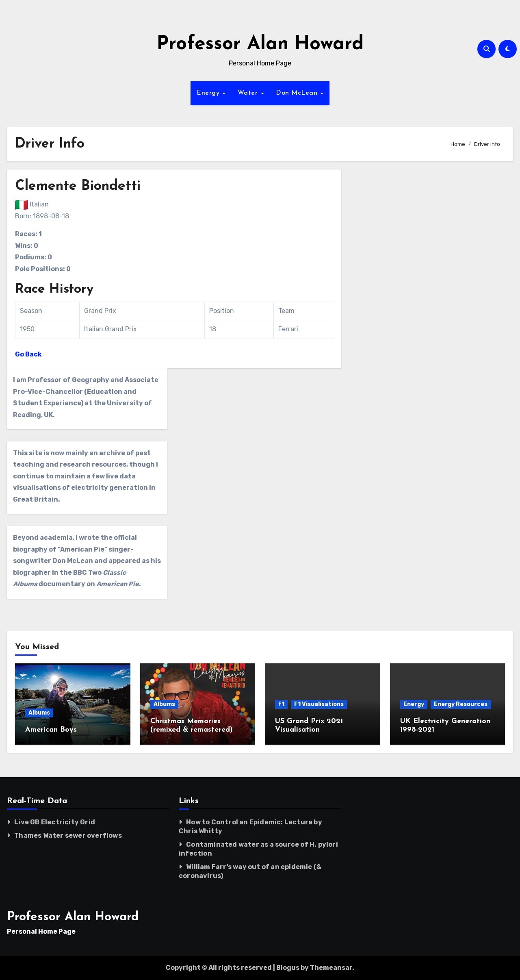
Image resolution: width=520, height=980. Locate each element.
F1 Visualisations (319, 704)
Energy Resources (461, 704)
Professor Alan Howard (260, 45)
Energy (209, 93)
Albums (39, 713)
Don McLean (298, 93)
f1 (281, 704)
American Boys (51, 730)
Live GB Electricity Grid (55, 822)
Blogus (288, 968)
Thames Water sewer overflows (68, 835)
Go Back (28, 354)
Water (249, 93)
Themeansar (331, 968)
